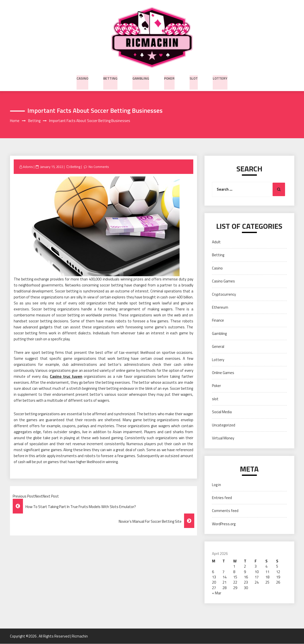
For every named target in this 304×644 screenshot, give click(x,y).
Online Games (223, 373)
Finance (218, 321)
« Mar (217, 593)
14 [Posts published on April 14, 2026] (224, 577)
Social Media (222, 412)
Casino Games (223, 281)
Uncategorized (224, 425)
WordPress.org (224, 524)
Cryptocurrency (224, 294)
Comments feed (225, 511)
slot (194, 78)
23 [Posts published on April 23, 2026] (246, 582)
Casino (82, 78)
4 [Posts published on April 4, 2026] (266, 567)
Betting (110, 78)
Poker (169, 78)
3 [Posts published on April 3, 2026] (256, 567)
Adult (216, 242)
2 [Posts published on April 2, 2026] (245, 567)
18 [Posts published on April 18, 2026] (267, 577)
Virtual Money (223, 438)
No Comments (100, 167)
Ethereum (220, 308)
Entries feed (222, 498)
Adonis (28, 167)
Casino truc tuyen (66, 377)
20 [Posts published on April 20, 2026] (214, 582)
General (218, 347)
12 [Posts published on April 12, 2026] (278, 572)
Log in (216, 485)
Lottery (220, 78)
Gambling (141, 78)
